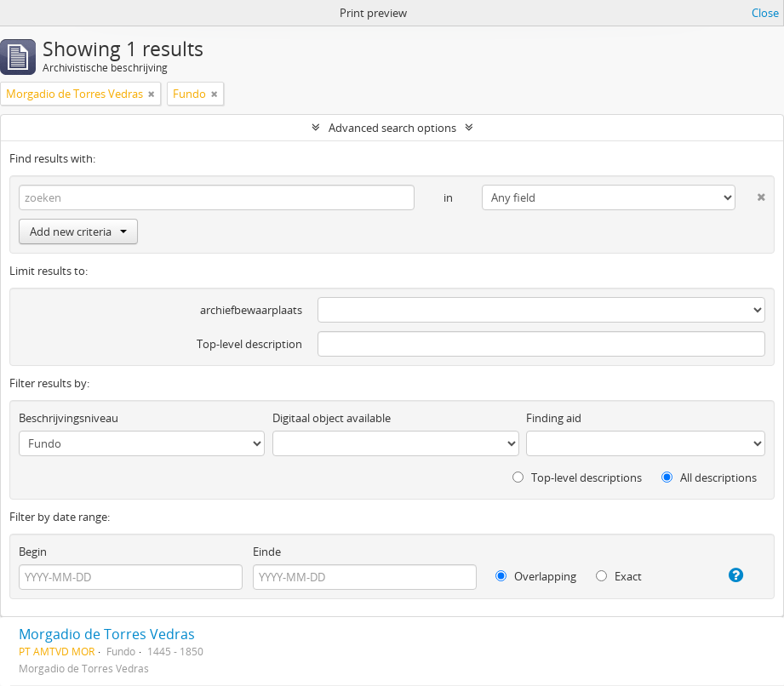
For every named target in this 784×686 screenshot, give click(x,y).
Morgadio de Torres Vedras (107, 634)
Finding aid (554, 418)
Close (765, 13)
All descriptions (709, 477)
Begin (33, 552)
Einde (267, 552)
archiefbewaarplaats (251, 310)
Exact (619, 576)
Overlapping (536, 576)
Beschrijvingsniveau (69, 418)
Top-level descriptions (577, 477)
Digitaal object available (332, 418)
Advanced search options (392, 128)
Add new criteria (78, 232)
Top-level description (249, 344)
